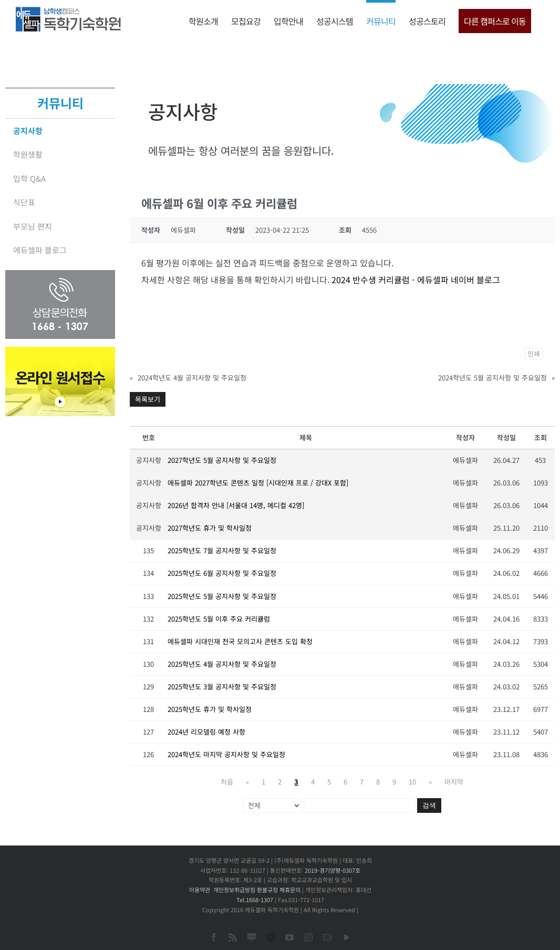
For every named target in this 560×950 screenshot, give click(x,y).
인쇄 (534, 354)
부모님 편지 (33, 226)
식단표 (24, 202)
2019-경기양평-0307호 (333, 870)
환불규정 (267, 890)
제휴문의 (290, 890)
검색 (429, 805)
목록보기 (148, 399)
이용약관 (200, 890)
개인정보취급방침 (234, 890)
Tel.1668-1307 (255, 900)
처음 (227, 782)
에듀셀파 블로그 (40, 250)
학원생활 (28, 154)
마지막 (454, 782)
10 (412, 782)
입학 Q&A (29, 178)
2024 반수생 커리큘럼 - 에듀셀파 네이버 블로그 (416, 280)
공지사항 (28, 131)
